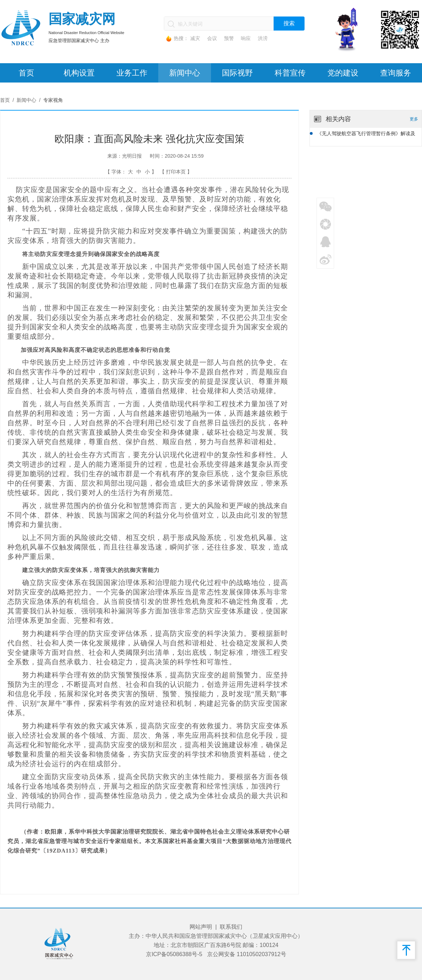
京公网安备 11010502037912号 (247, 954)
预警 (229, 38)
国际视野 (237, 73)
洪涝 (263, 38)
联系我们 (231, 927)
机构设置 (79, 73)
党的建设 (343, 73)
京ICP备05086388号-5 (174, 954)
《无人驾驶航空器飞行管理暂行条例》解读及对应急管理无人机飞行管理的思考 (366, 134)
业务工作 (132, 73)
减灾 (195, 38)
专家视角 (53, 100)
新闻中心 (185, 73)
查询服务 (396, 73)
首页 (26, 73)
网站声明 (201, 927)
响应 (246, 38)
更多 (414, 119)
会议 (212, 38)
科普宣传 (290, 73)
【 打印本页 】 (176, 172)
